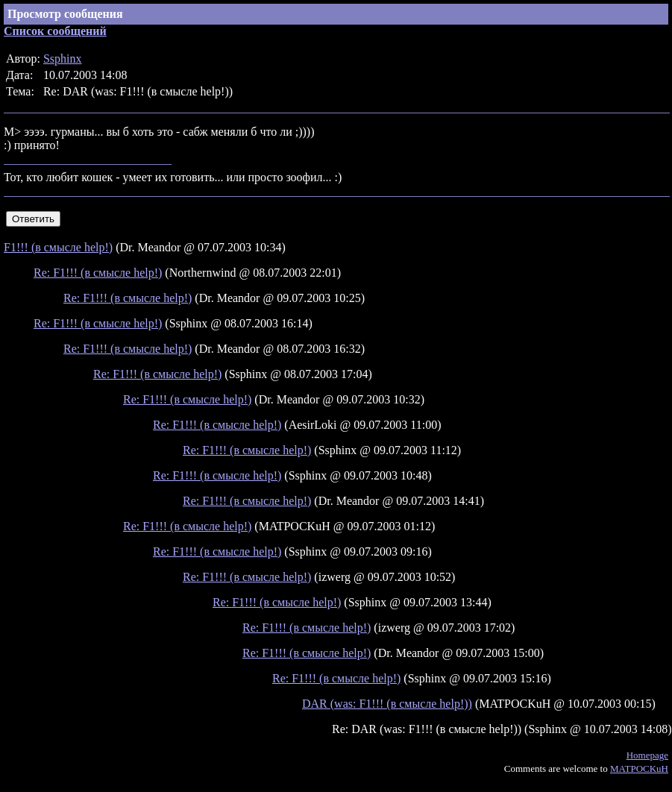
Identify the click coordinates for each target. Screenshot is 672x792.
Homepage (647, 755)
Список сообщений (55, 31)
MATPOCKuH (639, 769)
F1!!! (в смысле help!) (58, 247)
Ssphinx (63, 59)
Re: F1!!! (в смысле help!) (98, 273)
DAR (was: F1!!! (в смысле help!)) (387, 704)
